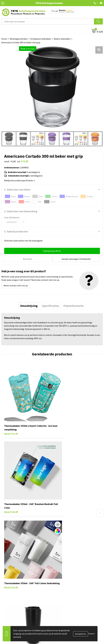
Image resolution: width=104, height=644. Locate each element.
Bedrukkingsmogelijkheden (66, 545)
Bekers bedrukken (62, 39)
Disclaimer (58, 596)
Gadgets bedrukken (10, 588)
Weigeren (92, 634)
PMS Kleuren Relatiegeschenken (68, 549)
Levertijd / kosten (61, 537)
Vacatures (58, 580)
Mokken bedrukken (10, 592)
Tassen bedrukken (10, 580)
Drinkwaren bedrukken (41, 39)
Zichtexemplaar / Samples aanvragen (71, 558)
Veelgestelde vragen (63, 533)
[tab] (29, 305)
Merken (5, 605)
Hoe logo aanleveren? (63, 554)
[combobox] (48, 21)
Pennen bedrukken (10, 576)
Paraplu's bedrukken (11, 600)
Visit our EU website (62, 605)
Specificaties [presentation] (51, 305)
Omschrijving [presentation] (29, 305)
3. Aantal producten (16, 231)
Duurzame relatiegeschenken (15, 584)
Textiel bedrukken (10, 596)
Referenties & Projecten (65, 588)
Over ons (57, 576)
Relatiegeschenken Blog (65, 584)
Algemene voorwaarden (64, 600)
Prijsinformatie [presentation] (73, 305)
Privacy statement (62, 592)
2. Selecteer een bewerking (21, 211)
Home (4, 39)
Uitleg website (60, 541)
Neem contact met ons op (16, 285)
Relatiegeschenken (19, 39)
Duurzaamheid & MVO (63, 562)
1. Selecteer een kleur (17, 189)
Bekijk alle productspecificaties (19, 180)
